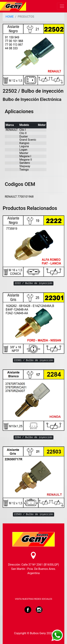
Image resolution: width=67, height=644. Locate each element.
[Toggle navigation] (62, 6)
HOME (10, 17)
